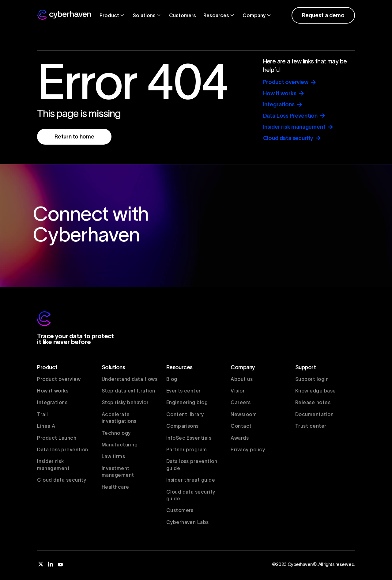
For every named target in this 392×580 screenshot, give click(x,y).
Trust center (311, 426)
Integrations (52, 402)
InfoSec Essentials (189, 438)
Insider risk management (53, 464)
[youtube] (60, 564)
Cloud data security (62, 480)
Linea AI (47, 426)
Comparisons (183, 426)
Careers (241, 402)
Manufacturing (120, 445)
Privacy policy (248, 449)
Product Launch (57, 438)
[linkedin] (51, 564)
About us (242, 379)
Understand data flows (130, 379)
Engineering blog (187, 402)
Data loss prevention (63, 449)
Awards (240, 438)
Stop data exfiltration (128, 391)
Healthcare (115, 487)
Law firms (113, 456)
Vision (238, 391)
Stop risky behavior (125, 402)
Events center (184, 391)
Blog (172, 379)
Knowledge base (316, 391)
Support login (312, 379)
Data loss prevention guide (192, 464)
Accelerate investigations (119, 418)
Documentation (314, 414)
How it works (53, 391)
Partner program (187, 449)
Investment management (118, 472)
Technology (116, 433)
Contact (241, 426)
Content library (185, 414)
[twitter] (41, 564)
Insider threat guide (191, 480)
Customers (183, 15)
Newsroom (244, 414)
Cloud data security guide (191, 495)
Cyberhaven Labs (188, 522)
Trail (42, 414)
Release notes (313, 402)
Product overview (59, 379)
